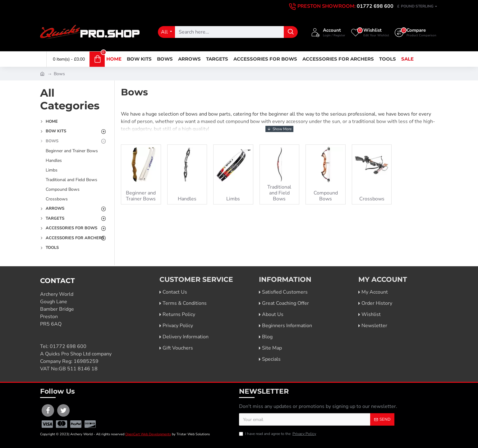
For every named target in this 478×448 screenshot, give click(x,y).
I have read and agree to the (278, 434)
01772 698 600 (68, 346)
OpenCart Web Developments (148, 434)
